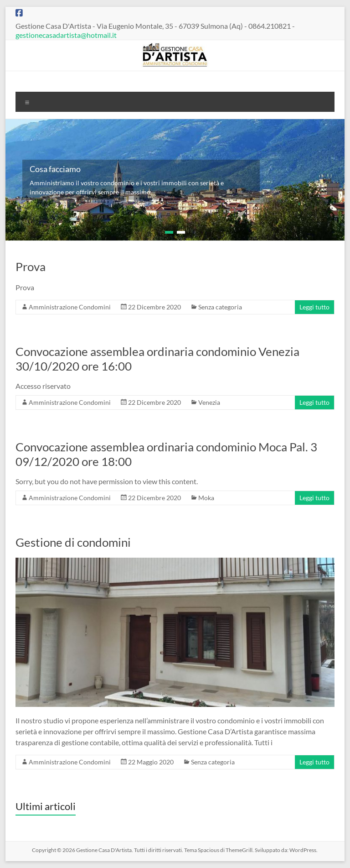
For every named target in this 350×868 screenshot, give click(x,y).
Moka (206, 498)
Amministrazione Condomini (70, 307)
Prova (31, 267)
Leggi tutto (314, 307)
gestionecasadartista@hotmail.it (66, 35)
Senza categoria (220, 307)
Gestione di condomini (73, 542)
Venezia (209, 402)
